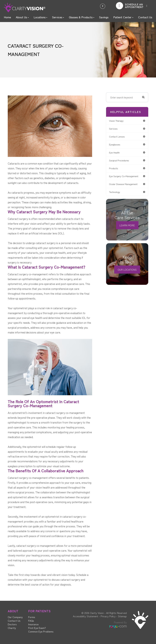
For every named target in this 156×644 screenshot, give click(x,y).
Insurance (33, 624)
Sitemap (122, 616)
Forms (32, 617)
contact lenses (119, 137)
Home (7, 17)
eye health (116, 153)
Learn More (127, 227)
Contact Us (145, 17)
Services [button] (58, 17)
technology (116, 194)
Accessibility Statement (86, 616)
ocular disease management (125, 185)
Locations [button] (40, 17)
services (115, 129)
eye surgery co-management (126, 177)
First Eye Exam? (37, 628)
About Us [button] (22, 17)
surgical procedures (121, 161)
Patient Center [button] (123, 17)
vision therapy (118, 121)
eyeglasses (116, 145)
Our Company (15, 617)
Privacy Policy (108, 616)
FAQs (31, 621)
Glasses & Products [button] (82, 17)
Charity (12, 628)
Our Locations (127, 271)
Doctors (12, 624)
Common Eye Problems (41, 631)
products (115, 169)
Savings (104, 17)
